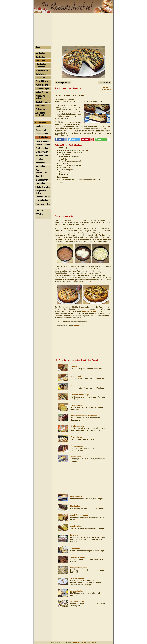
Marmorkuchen (42, 155)
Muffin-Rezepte (42, 85)
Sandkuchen (40, 183)
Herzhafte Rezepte (43, 102)
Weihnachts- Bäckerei (41, 97)
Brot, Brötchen (41, 74)
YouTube (39, 218)
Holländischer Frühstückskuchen (84, 416)
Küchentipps (40, 109)
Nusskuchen (40, 166)
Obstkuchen (40, 53)
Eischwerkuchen (42, 141)
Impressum (75, 642)
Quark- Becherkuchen (41, 171)
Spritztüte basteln (88, 311)
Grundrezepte (41, 105)
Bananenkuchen (42, 134)
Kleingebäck (40, 78)
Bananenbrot (41, 130)
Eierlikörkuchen (42, 137)
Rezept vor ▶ (105, 83)
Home (38, 47)
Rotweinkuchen (42, 180)
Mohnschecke (41, 163)
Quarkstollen (41, 176)
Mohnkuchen (41, 159)
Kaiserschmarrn (42, 152)
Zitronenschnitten (43, 204)
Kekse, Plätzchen (42, 81)
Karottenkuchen (42, 148)
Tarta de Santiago (43, 197)
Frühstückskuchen (43, 144)
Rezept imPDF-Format (107, 88)
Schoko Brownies (42, 187)
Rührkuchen (40, 61)
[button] (61, 139)
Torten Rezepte (42, 70)
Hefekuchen (40, 57)
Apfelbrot (39, 126)
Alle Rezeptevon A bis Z (40, 114)
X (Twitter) (40, 214)
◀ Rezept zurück (63, 83)
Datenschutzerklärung (88, 642)
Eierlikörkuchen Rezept (80, 395)
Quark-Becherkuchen (79, 515)
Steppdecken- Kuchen (41, 192)
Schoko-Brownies (77, 557)
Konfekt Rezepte (42, 88)
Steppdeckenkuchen (79, 568)
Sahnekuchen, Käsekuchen (41, 65)
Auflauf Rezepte (42, 92)
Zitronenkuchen (42, 200)
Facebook (39, 210)
